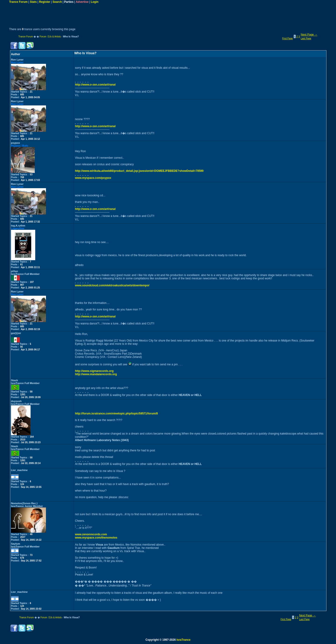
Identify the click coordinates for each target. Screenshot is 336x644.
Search (57, 2)
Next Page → (309, 35)
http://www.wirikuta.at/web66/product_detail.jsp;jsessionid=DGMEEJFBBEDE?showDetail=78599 (139, 171)
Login (95, 2)
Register (45, 2)
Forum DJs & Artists (50, 37)
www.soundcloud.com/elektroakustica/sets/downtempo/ (112, 285)
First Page (287, 38)
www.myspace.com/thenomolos (96, 538)
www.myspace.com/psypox (93, 178)
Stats (33, 2)
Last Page (306, 38)
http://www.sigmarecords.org (94, 371)
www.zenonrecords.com (91, 534)
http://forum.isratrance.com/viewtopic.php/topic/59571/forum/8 (116, 414)
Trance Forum (18, 2)
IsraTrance (183, 640)
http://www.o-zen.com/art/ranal (95, 85)
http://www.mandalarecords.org (96, 374)
